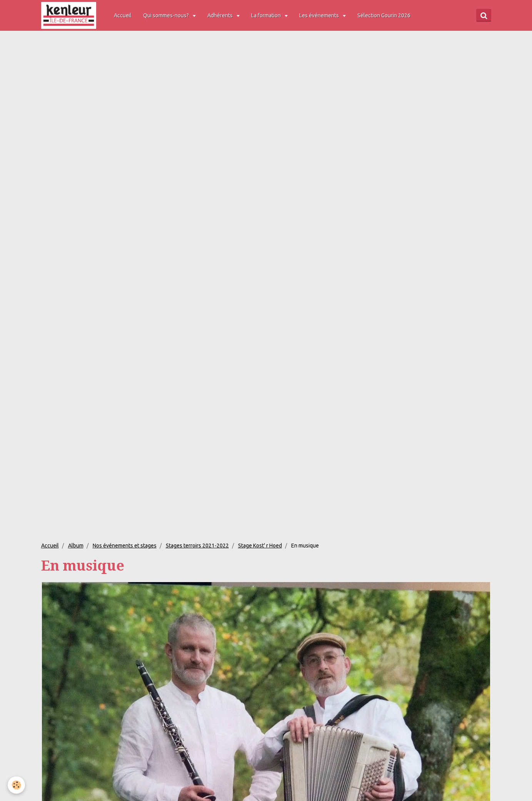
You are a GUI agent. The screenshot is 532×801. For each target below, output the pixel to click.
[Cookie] (16, 785)
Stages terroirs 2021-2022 (197, 546)
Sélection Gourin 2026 (384, 15)
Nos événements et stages (125, 546)
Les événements (320, 15)
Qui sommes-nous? (167, 15)
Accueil (123, 15)
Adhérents (221, 15)
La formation (267, 15)
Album (76, 546)
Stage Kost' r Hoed (260, 546)
